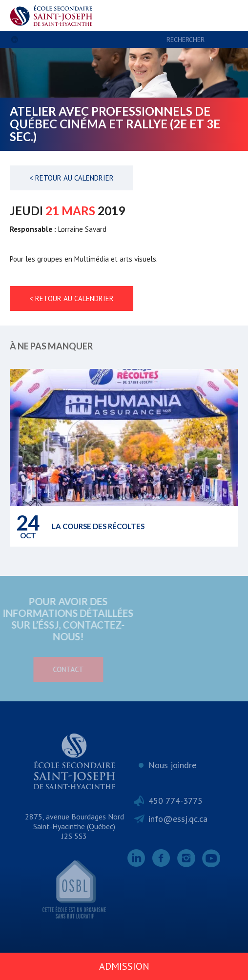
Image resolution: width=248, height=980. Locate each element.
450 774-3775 (176, 801)
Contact (45, 669)
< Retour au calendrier (72, 178)
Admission (124, 966)
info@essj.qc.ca (178, 819)
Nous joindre (172, 765)
